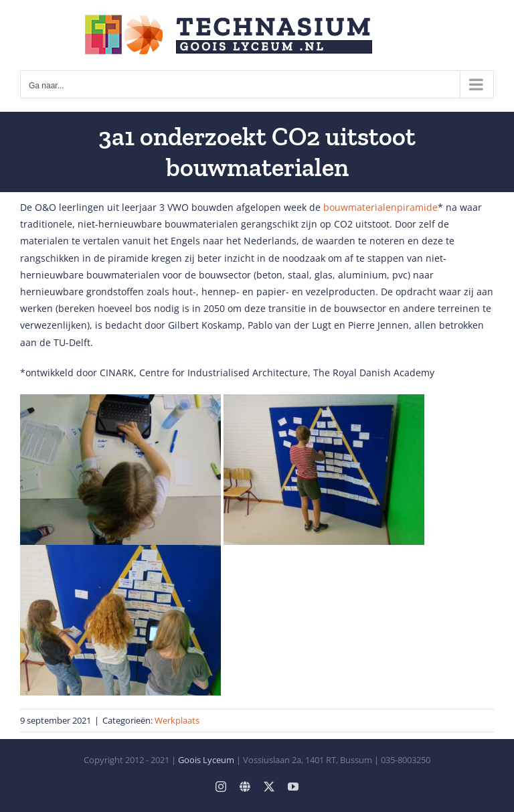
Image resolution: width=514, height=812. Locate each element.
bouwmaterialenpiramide (380, 207)
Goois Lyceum (206, 760)
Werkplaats (177, 720)
